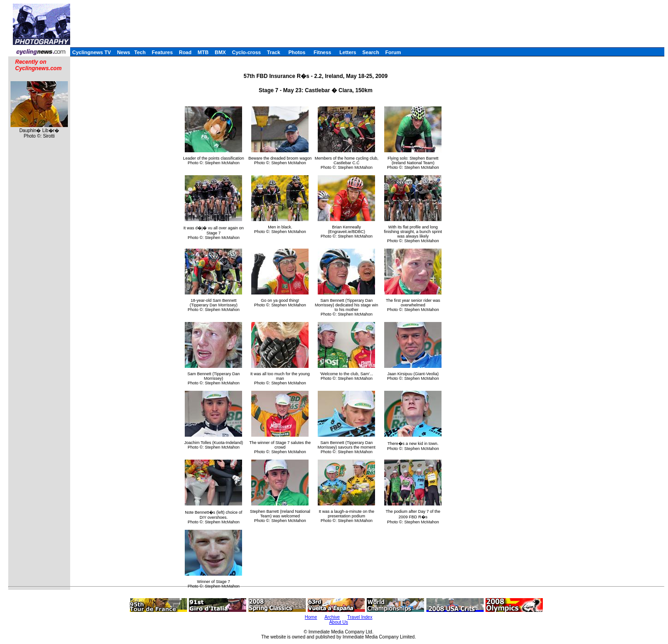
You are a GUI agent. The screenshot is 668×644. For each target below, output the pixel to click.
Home (311, 617)
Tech (140, 52)
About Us (339, 622)
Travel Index (360, 617)
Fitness (323, 52)
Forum (393, 52)
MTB (203, 52)
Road (185, 52)
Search (371, 52)
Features (162, 52)
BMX (220, 52)
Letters (348, 52)
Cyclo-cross (246, 52)
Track (273, 52)
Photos (297, 52)
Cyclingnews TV (91, 52)
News (124, 52)
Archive (332, 617)
